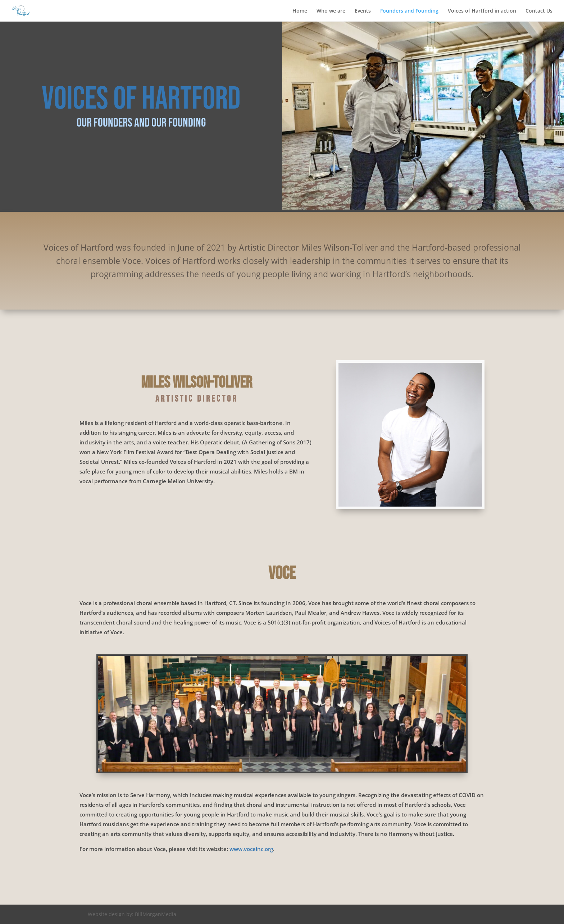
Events (363, 11)
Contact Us (539, 11)
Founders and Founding (409, 11)
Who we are (331, 11)
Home (300, 11)
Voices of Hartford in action (482, 11)
